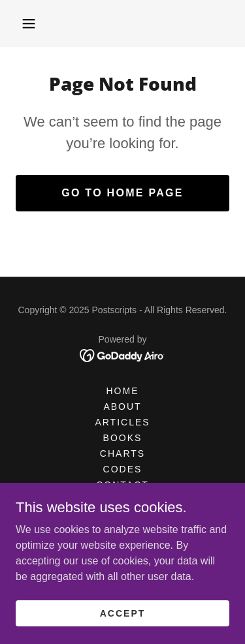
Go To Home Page (122, 193)
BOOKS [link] (123, 438)
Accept (123, 613)
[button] (29, 23)
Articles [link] (122, 422)
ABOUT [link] (122, 406)
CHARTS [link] (122, 453)
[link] (122, 355)
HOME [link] (122, 391)
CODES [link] (123, 469)
